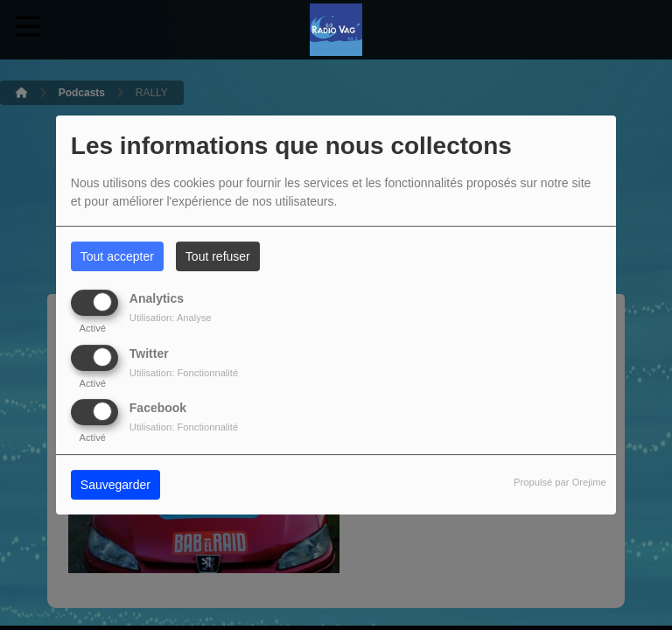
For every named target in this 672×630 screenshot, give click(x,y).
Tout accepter (117, 256)
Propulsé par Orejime (560, 482)
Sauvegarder (115, 485)
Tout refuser (218, 256)
